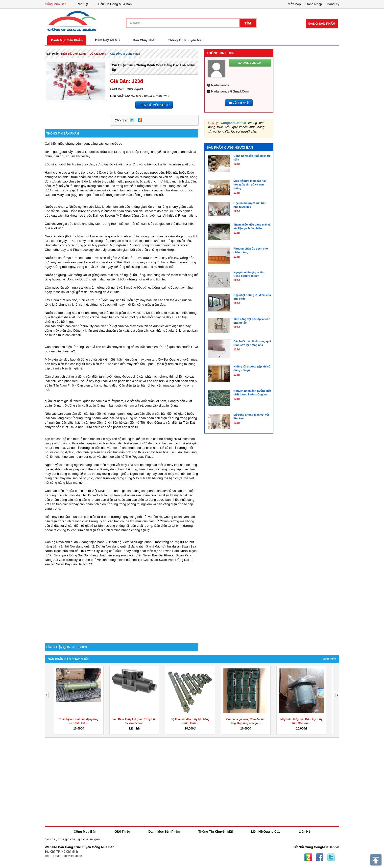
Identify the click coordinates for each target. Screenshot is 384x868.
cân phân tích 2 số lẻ (73, 381)
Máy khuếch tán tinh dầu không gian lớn (123, 207)
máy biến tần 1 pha (100, 364)
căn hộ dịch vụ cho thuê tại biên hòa (80, 452)
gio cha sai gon (89, 839)
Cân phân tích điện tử (60, 347)
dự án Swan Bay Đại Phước (154, 555)
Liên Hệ (304, 832)
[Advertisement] (121, 601)
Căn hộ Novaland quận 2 (63, 542)
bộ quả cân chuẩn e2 (60, 351)
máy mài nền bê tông (183, 474)
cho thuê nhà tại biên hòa (140, 448)
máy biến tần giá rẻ (69, 368)
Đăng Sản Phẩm (322, 24)
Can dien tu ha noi (90, 385)
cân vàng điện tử (63, 418)
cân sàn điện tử (137, 500)
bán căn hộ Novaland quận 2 (74, 546)
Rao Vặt (83, 4)
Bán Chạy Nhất (144, 40)
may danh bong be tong (62, 474)
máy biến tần (62, 331)
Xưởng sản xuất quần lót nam (86, 405)
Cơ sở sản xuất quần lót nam (145, 401)
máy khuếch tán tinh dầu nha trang (127, 190)
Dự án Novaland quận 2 (113, 546)
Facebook (320, 857)
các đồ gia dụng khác (125, 54)
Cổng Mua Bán (56, 4)
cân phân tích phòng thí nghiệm (162, 377)
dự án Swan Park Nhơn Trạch (175, 551)
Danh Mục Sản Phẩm (67, 40)
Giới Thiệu (122, 832)
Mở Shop (294, 4)
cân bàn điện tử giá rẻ (170, 414)
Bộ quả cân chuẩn (98, 347)
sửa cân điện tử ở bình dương (99, 530)
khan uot (185, 331)
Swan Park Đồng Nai (174, 560)
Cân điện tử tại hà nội (135, 385)
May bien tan (139, 326)
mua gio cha (67, 839)
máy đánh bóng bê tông (120, 469)
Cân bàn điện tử (56, 491)
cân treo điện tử (95, 423)
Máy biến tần (54, 359)
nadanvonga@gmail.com (230, 91)
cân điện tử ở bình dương (161, 521)
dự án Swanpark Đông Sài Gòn (67, 555)
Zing (140, 120)
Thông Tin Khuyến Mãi (185, 40)
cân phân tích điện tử (156, 418)
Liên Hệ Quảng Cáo (266, 832)
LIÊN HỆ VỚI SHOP (154, 105)
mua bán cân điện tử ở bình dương (96, 517)
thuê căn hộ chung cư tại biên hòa (170, 439)
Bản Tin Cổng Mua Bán (115, 4)
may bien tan (147, 359)
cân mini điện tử (75, 495)
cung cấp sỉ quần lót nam (163, 405)
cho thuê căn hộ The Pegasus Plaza (127, 457)
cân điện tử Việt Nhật (172, 495)
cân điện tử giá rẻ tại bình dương (91, 526)
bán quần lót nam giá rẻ (126, 405)
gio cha (50, 839)
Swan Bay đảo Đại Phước (75, 564)
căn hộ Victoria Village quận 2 (133, 542)
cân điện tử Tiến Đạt (180, 423)
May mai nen (75, 483)
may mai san (69, 478)
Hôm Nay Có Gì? (108, 40)
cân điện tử (73, 326)
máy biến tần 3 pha (140, 364)
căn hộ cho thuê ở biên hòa (76, 439)
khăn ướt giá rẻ (166, 331)
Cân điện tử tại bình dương (173, 526)
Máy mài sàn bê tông (148, 478)
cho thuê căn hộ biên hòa (150, 452)
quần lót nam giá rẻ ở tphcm (103, 401)
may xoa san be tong (136, 465)
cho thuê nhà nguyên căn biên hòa (91, 443)
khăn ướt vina (95, 331)
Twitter (132, 120)
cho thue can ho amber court (76, 457)
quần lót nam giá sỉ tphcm (63, 401)
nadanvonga (220, 85)
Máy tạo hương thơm (103, 224)
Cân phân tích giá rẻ (59, 377)
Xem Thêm (330, 659)
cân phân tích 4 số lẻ (127, 381)
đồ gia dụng (98, 54)
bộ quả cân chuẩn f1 (179, 347)
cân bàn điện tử (95, 414)
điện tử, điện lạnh (73, 54)
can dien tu (130, 427)
